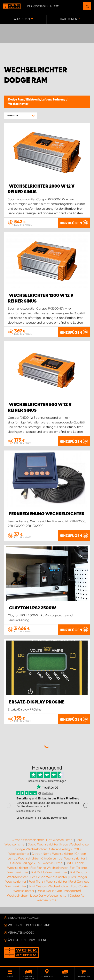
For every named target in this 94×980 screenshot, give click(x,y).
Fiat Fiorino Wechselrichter (49, 868)
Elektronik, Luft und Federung (46, 100)
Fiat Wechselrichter (60, 840)
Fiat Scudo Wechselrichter (49, 877)
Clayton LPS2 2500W (33, 608)
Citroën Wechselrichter (28, 840)
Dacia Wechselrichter (43, 844)
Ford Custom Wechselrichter (49, 886)
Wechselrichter (18, 104)
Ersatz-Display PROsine (37, 702)
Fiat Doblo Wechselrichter (49, 872)
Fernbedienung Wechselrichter (47, 514)
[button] (21, 116)
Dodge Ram (16, 100)
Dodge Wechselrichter (31, 849)
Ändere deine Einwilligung (28, 940)
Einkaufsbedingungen (24, 918)
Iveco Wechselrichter (75, 844)
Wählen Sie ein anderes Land (29, 925)
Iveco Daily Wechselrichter (49, 896)
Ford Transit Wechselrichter (48, 882)
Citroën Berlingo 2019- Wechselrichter (37, 863)
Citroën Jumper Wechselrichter (63, 858)
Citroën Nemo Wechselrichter (52, 854)
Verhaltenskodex (21, 933)
